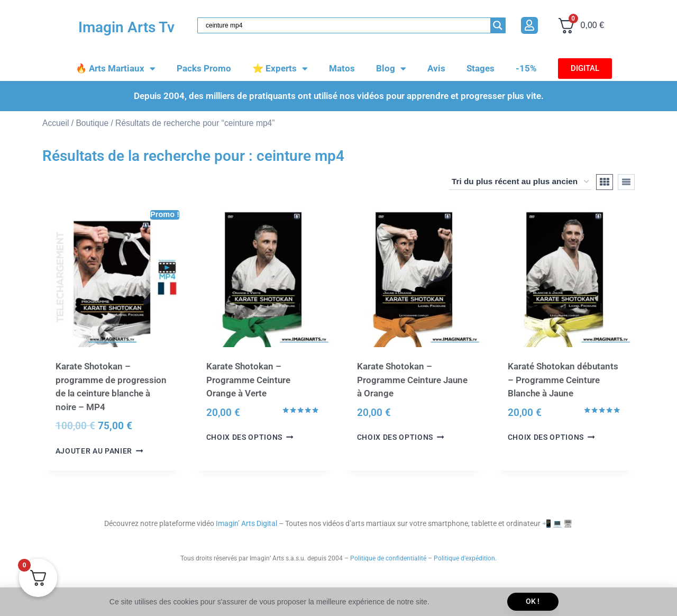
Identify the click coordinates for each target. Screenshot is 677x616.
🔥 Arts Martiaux (116, 69)
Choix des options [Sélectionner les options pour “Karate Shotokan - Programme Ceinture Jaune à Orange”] (401, 437)
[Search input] (347, 25)
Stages (481, 68)
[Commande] (520, 182)
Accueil (56, 123)
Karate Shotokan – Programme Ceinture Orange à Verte (248, 380)
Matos (342, 68)
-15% (526, 68)
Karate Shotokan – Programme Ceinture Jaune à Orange (412, 380)
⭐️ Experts (280, 69)
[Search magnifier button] (498, 25)
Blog (391, 69)
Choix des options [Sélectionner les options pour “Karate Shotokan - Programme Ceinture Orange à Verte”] (250, 437)
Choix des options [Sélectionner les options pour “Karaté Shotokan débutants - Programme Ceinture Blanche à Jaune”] (551, 437)
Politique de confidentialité (388, 558)
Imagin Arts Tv (126, 27)
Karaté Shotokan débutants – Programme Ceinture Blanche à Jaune (563, 380)
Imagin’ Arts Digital (246, 523)
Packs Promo (204, 68)
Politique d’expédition (464, 558)
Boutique (92, 123)
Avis (436, 68)
